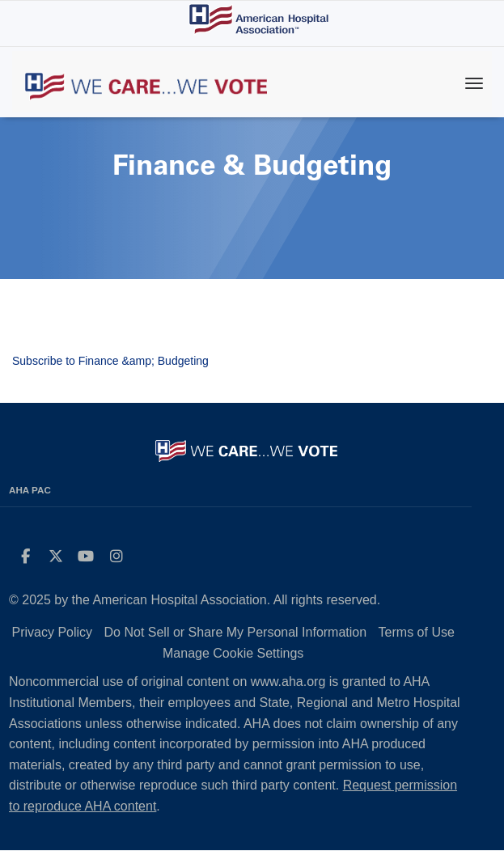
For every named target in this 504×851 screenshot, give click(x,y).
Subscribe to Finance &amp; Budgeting (110, 361)
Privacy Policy (53, 632)
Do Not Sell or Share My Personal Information (236, 632)
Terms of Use (417, 632)
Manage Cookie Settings (233, 653)
